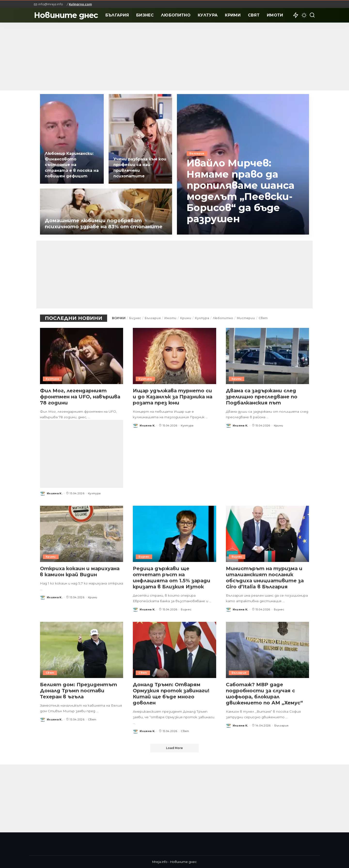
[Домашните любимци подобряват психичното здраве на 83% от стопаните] (106, 212)
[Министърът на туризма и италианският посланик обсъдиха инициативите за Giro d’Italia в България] (267, 534)
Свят (263, 318)
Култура (202, 318)
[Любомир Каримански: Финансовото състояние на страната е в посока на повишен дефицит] (72, 139)
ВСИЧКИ (119, 318)
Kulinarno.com (80, 4)
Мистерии (246, 318)
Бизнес (135, 318)
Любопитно (223, 318)
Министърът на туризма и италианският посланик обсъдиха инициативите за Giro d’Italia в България (265, 578)
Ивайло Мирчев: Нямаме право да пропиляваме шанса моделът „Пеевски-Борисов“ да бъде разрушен (241, 191)
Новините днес (66, 15)
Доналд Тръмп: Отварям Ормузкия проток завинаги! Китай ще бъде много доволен (171, 694)
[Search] (312, 15)
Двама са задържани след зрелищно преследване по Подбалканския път (262, 397)
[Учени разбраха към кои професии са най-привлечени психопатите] (140, 139)
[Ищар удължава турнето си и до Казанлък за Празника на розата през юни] (174, 356)
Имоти (170, 318)
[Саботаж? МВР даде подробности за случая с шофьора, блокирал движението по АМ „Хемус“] (267, 650)
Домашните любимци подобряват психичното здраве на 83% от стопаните (104, 224)
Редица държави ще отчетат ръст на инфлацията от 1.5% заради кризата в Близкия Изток (172, 578)
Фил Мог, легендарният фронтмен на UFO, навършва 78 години (80, 397)
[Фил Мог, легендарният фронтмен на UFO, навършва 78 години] (82, 356)
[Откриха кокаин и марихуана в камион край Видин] (82, 534)
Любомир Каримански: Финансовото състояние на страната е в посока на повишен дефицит (72, 165)
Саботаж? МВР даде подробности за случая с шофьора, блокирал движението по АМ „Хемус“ (264, 694)
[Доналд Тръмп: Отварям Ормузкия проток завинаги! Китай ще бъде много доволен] (174, 650)
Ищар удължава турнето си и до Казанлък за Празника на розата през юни (173, 397)
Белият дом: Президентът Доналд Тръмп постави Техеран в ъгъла (79, 691)
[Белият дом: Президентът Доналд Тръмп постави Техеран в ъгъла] (82, 650)
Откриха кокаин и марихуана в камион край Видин (80, 572)
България (197, 153)
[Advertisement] (174, 56)
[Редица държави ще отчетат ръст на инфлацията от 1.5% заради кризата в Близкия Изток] (174, 534)
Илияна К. (55, 493)
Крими (186, 318)
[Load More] (174, 748)
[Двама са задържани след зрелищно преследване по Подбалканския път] (267, 356)
